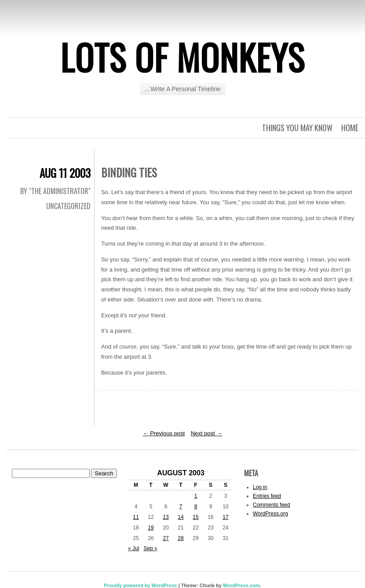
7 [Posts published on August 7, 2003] (181, 507)
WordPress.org (270, 514)
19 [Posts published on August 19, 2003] (151, 528)
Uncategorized (68, 206)
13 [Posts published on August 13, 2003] (166, 517)
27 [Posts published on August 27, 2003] (166, 538)
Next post (207, 433)
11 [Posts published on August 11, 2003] (136, 517)
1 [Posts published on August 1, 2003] (196, 496)
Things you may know (297, 128)
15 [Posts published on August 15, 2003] (195, 517)
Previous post (164, 433)
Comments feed (272, 505)
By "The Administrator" (55, 191)
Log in (260, 487)
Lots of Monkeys (182, 57)
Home (350, 128)
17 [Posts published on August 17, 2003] (225, 517)
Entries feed (267, 496)
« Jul (133, 548)
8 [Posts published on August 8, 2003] (196, 507)
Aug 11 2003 (65, 173)
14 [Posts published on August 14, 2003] (181, 517)
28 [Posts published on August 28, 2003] (181, 538)
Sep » (150, 548)
